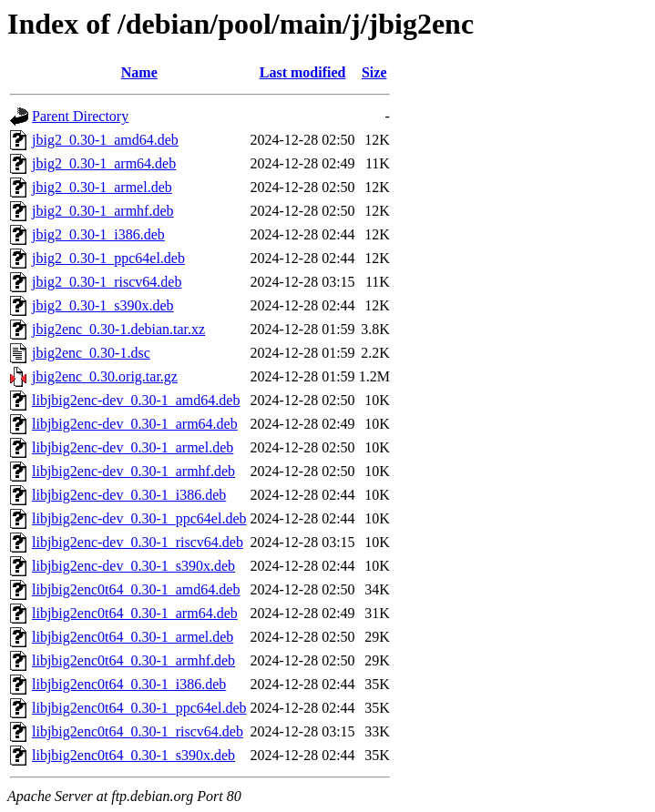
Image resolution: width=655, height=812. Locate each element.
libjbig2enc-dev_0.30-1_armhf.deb (133, 471)
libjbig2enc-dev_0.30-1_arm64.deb (135, 424)
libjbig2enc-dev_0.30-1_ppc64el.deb (139, 518)
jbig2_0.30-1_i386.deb (98, 234)
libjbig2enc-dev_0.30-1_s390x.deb (133, 566)
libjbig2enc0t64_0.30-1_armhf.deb (133, 660)
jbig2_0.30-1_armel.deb (102, 187)
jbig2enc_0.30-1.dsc (91, 353)
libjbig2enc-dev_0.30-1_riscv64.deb (138, 542)
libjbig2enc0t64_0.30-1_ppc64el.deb (139, 708)
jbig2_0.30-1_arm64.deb (104, 163)
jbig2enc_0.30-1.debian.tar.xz (118, 329)
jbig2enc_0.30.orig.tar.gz (105, 376)
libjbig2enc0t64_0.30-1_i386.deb (129, 684)
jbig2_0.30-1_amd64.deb (105, 140)
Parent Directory (80, 116)
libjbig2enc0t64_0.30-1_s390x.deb (133, 755)
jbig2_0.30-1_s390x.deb (103, 305)
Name (139, 72)
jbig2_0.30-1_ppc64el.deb (108, 258)
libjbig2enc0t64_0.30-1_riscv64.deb (138, 731)
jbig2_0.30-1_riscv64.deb (107, 282)
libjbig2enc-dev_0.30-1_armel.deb (133, 447)
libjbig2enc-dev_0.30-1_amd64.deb (136, 400)
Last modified (303, 72)
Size (374, 72)
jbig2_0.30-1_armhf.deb (103, 211)
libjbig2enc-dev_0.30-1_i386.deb (129, 495)
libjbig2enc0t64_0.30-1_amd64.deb (136, 589)
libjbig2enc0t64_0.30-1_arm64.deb (135, 613)
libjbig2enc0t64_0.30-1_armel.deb (133, 637)
